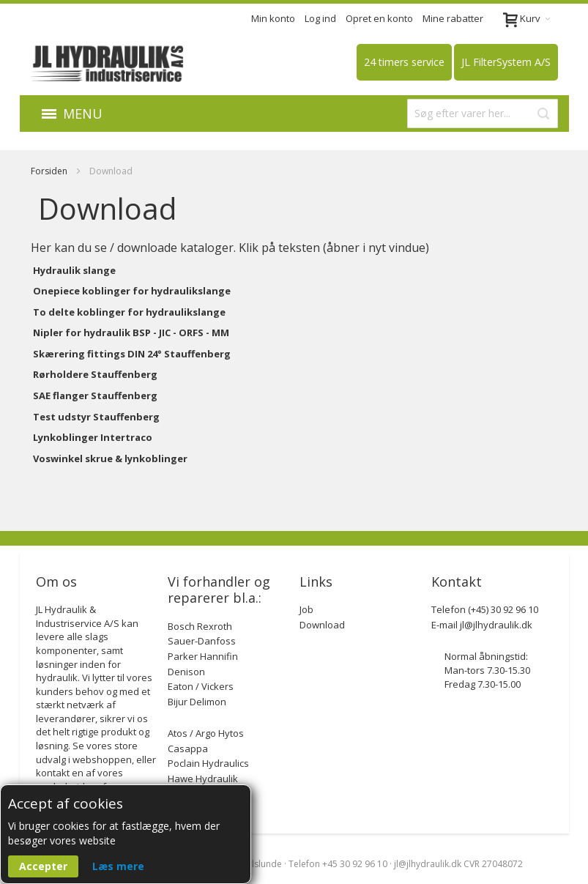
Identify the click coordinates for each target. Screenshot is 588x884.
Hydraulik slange (74, 270)
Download (322, 625)
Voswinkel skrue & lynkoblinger (110, 458)
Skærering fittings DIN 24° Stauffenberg (132, 354)
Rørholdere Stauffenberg (95, 374)
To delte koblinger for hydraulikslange (129, 312)
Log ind (320, 18)
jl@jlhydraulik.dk (496, 625)
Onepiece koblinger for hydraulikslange (132, 291)
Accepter (43, 866)
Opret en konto (379, 18)
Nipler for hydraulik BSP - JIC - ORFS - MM (131, 333)
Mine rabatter (453, 18)
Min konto (273, 18)
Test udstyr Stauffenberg (96, 417)
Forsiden (50, 171)
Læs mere (118, 866)
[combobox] (483, 114)
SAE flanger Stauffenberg (95, 395)
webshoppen (102, 759)
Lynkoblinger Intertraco (93, 437)
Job (306, 609)
